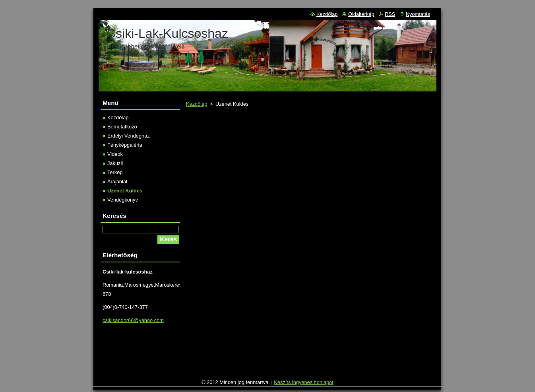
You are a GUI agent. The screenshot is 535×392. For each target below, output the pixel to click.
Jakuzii (115, 163)
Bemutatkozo (122, 127)
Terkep (115, 172)
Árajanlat (117, 181)
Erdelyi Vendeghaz (129, 136)
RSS (390, 14)
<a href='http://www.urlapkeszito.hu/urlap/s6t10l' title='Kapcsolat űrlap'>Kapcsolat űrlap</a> (310, 248)
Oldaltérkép (361, 14)
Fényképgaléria (125, 145)
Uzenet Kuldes (125, 191)
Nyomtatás (418, 14)
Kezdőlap (197, 104)
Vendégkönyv (123, 200)
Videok (115, 154)
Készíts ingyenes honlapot (303, 382)
